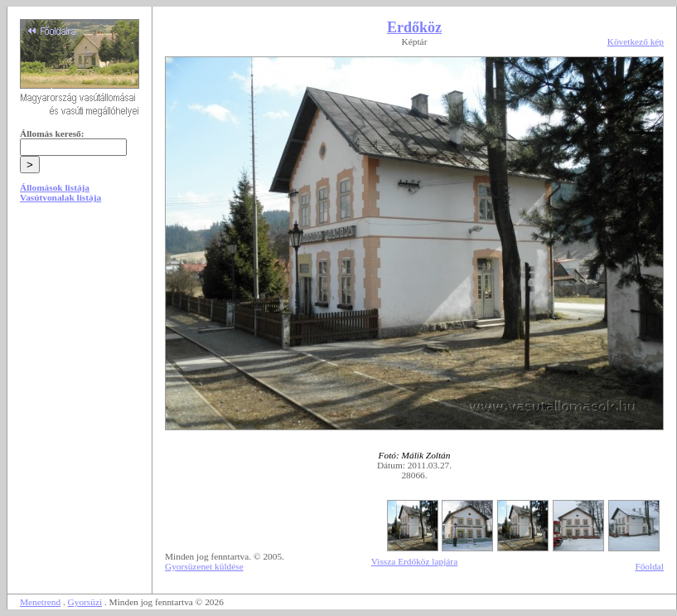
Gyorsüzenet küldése (204, 566)
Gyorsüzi (85, 602)
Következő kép (636, 41)
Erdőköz (414, 27)
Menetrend (40, 602)
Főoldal (649, 566)
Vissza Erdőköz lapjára (414, 561)
